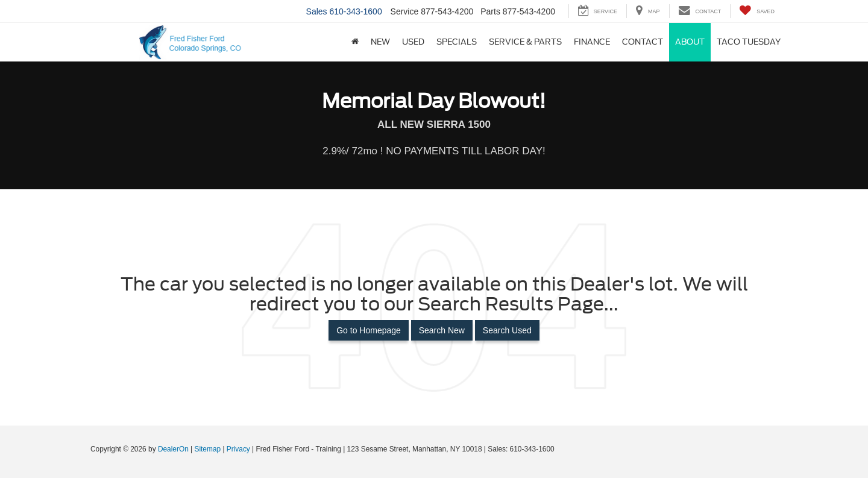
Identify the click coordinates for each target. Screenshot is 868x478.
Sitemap (207, 449)
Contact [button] (643, 42)
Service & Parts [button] (525, 42)
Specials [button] (457, 42)
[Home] (355, 42)
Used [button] (413, 42)
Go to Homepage (369, 330)
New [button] (380, 42)
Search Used (507, 330)
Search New (442, 330)
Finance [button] (592, 42)
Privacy (238, 449)
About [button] (690, 42)
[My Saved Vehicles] (757, 11)
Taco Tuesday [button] (749, 42)
